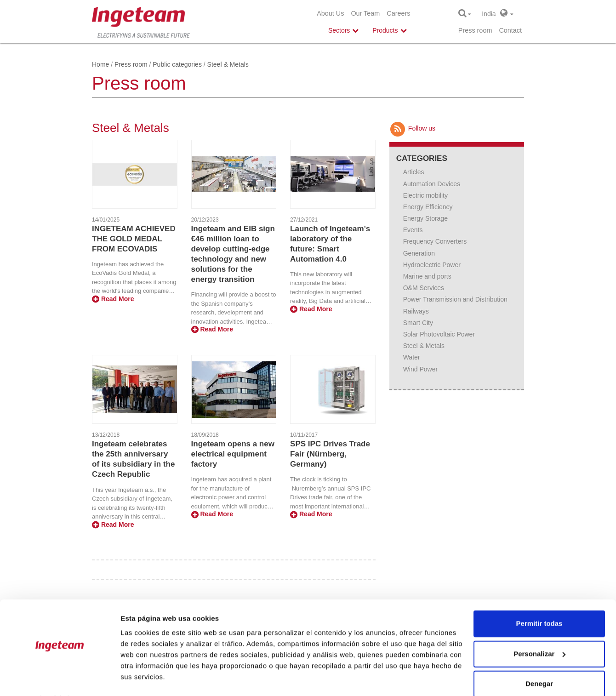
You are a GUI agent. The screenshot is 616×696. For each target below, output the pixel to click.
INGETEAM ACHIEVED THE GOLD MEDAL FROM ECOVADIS (134, 239)
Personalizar (539, 629)
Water (412, 357)
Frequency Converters (435, 241)
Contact (510, 30)
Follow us (412, 128)
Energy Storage (425, 218)
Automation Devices (432, 184)
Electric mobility (425, 195)
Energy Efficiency (428, 207)
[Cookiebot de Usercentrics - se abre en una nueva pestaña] (60, 678)
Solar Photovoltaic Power (439, 334)
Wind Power (420, 369)
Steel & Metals (424, 346)
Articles (414, 172)
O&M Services (424, 288)
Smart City (418, 323)
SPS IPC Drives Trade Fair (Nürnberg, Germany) (330, 454)
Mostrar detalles (147, 678)
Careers (398, 13)
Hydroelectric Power (432, 265)
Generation (419, 253)
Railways (416, 311)
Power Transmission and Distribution (455, 299)
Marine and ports (427, 276)
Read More (113, 299)
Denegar (539, 659)
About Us (330, 13)
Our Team (365, 13)
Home (100, 64)
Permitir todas (539, 599)
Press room (475, 30)
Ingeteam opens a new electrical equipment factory (233, 454)
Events (413, 230)
